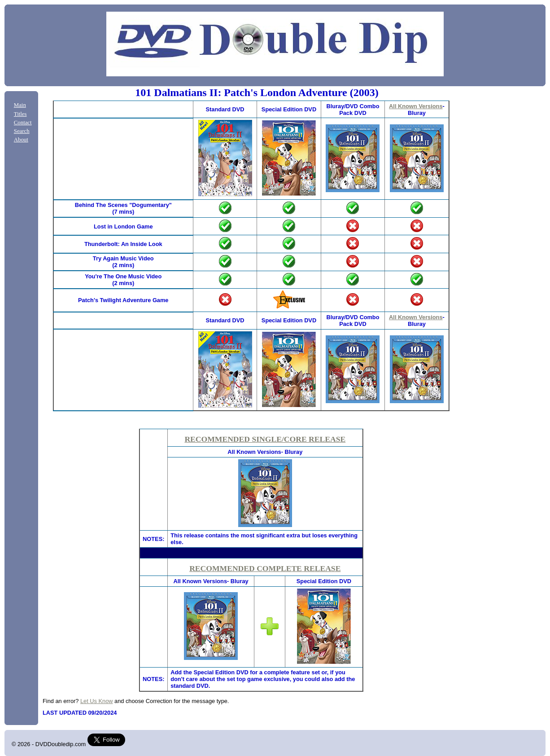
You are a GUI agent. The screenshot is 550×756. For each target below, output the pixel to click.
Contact (23, 123)
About (21, 140)
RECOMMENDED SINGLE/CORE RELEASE (265, 439)
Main (20, 105)
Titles (20, 114)
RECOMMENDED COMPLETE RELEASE (265, 568)
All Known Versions (416, 106)
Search (22, 131)
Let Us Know (97, 701)
